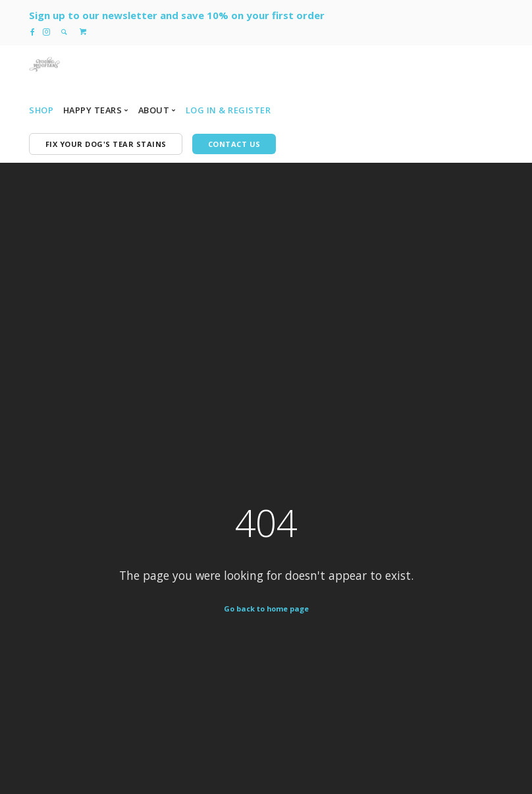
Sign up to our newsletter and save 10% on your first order (177, 15)
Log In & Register (228, 110)
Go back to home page (266, 609)
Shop (41, 110)
